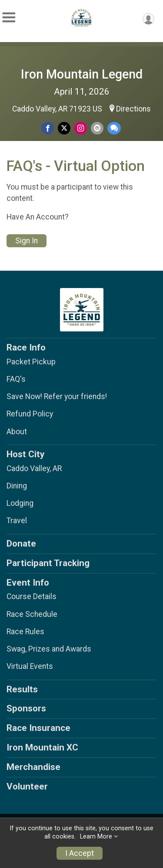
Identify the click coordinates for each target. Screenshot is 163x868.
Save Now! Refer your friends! (57, 396)
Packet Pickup (31, 362)
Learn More (96, 837)
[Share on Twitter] (64, 128)
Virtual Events (30, 666)
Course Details (32, 596)
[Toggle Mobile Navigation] (9, 18)
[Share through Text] (114, 128)
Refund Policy (30, 414)
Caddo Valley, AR (34, 468)
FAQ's (16, 379)
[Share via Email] (97, 128)
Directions (133, 109)
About (17, 432)
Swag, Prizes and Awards (49, 649)
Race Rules (25, 632)
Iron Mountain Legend (82, 74)
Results (22, 689)
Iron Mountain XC (42, 747)
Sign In (27, 241)
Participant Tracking (48, 563)
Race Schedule (32, 614)
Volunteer (27, 786)
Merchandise (33, 767)
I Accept (80, 853)
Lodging (20, 503)
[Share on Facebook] (48, 128)
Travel (17, 521)
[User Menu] (148, 19)
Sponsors (26, 708)
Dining (17, 486)
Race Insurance (38, 728)
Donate (21, 544)
